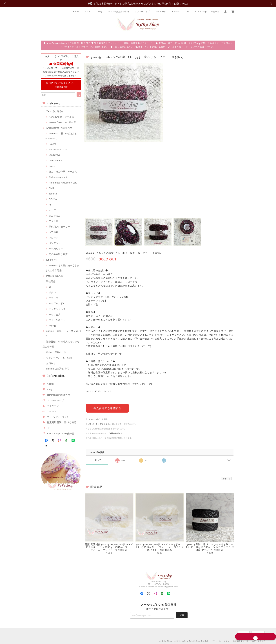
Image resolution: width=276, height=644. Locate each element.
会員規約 (262, 641)
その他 (52, 326)
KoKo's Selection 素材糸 (62, 122)
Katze (52, 166)
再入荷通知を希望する (107, 408)
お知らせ (51, 363)
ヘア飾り (54, 232)
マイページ (161, 12)
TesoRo (53, 194)
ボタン (52, 292)
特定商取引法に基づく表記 (62, 422)
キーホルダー (56, 249)
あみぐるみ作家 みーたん (63, 171)
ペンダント (55, 243)
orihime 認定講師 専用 (58, 369)
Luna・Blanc (56, 161)
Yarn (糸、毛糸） (55, 111)
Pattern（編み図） (56, 276)
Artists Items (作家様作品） (60, 128)
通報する (226, 478)
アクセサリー (56, 221)
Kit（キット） (53, 260)
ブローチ (54, 238)
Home (76, 12)
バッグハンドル (57, 303)
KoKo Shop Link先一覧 (207, 12)
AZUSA (53, 199)
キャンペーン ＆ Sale (59, 358)
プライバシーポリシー (59, 417)
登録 (182, 615)
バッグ (52, 210)
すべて (98, 460)
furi (50, 205)
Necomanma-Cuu (58, 150)
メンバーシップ (142, 12)
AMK (51, 188)
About (88, 12)
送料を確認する (116, 433)
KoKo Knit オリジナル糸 (61, 117)
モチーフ (54, 298)
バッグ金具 (55, 315)
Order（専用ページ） (57, 352)
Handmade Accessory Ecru (63, 183)
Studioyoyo (55, 155)
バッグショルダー (58, 309)
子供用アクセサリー (59, 227)
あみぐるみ (55, 216)
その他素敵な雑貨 (58, 254)
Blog (100, 12)
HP (188, 12)
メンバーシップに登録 (98, 423)
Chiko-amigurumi (58, 177)
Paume (53, 144)
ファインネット (57, 320)
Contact (176, 12)
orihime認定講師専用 (119, 12)
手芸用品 (51, 281)
